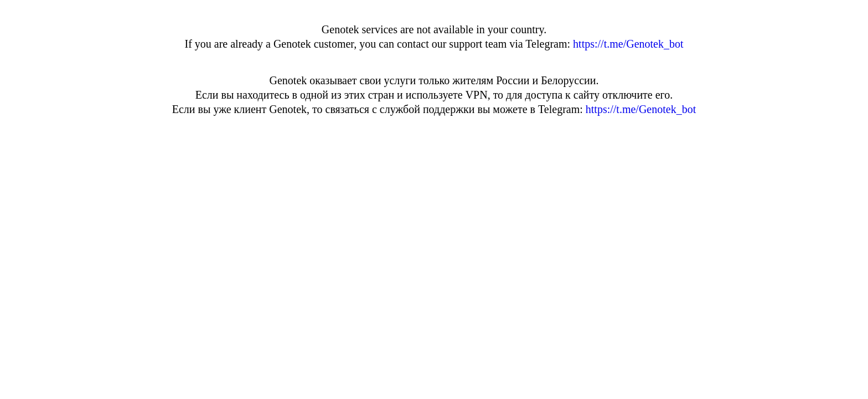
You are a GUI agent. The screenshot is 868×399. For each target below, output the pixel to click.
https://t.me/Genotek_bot (628, 44)
